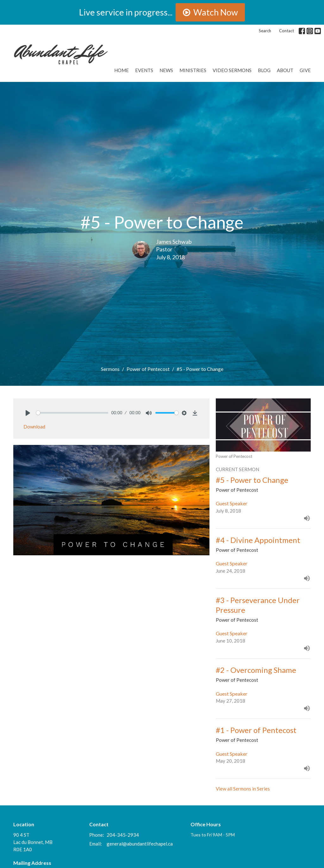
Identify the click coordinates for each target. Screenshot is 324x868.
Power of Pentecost (148, 369)
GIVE (305, 70)
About (285, 70)
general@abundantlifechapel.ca (140, 844)
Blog (264, 70)
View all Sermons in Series (243, 789)
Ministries (193, 70)
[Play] (28, 413)
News (166, 70)
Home (121, 70)
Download (34, 427)
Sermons (110, 369)
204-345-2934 (123, 835)
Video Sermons (232, 70)
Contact (287, 31)
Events (144, 70)
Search (265, 31)
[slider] (72, 413)
